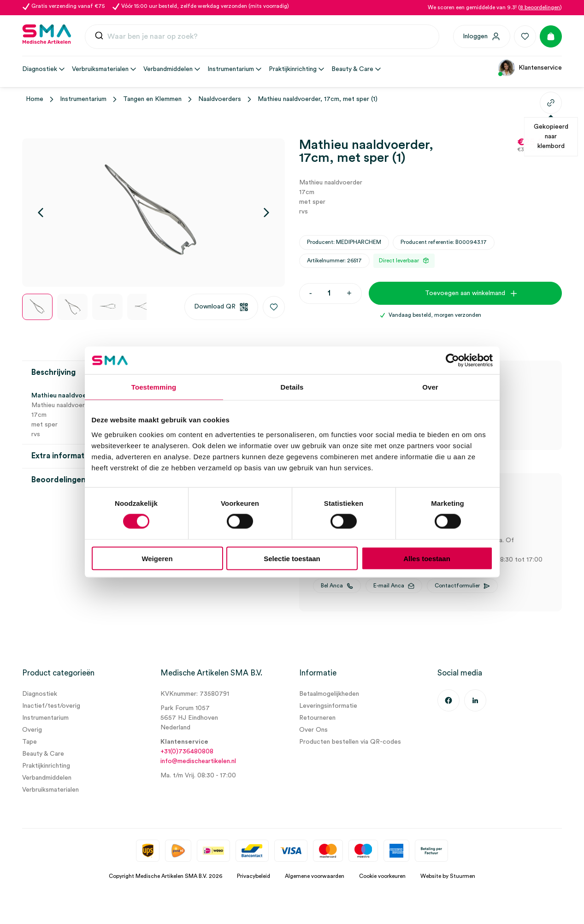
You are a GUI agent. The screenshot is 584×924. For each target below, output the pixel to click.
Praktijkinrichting (46, 766)
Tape (29, 742)
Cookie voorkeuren (382, 876)
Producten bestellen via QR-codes (350, 742)
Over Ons (313, 730)
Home (35, 99)
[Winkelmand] (551, 36)
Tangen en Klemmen (152, 99)
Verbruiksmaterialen (50, 790)
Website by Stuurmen (448, 876)
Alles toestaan (427, 558)
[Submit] (99, 38)
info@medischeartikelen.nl (198, 761)
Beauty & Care (43, 754)
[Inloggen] (482, 36)
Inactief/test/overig (51, 706)
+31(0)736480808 (187, 752)
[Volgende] (266, 213)
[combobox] (262, 37)
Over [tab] (430, 387)
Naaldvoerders (220, 99)
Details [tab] (292, 387)
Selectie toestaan (292, 558)
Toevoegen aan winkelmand (465, 293)
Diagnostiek (40, 694)
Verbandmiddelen (47, 778)
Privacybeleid (254, 876)
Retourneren (317, 718)
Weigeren (157, 558)
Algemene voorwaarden (315, 876)
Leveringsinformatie (328, 706)
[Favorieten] (525, 36)
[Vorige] (41, 213)
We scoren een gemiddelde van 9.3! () (495, 7)
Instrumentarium (83, 99)
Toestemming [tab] (154, 387)
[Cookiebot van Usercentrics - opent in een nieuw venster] (452, 361)
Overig (32, 730)
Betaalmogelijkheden (329, 694)
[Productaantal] (329, 293)
